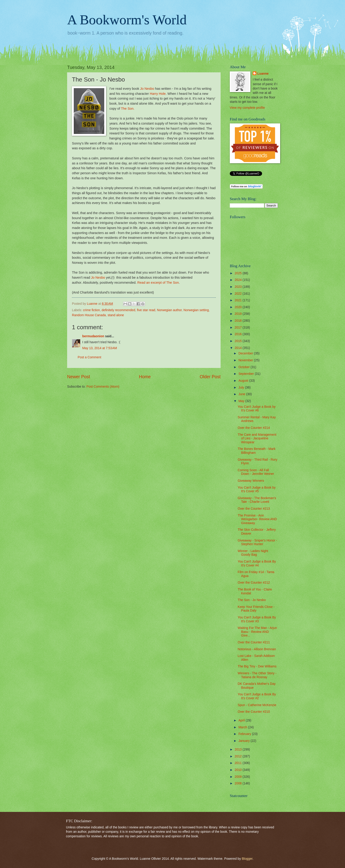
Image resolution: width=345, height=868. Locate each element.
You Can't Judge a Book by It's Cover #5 (257, 490)
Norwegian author (169, 310)
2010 (239, 770)
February (245, 734)
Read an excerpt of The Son (158, 283)
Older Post (210, 377)
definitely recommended (118, 310)
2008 (239, 783)
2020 (239, 307)
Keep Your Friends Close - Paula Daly (256, 609)
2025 (239, 273)
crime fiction (91, 310)
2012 (239, 756)
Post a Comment (89, 357)
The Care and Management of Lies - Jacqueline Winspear (257, 438)
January (245, 741)
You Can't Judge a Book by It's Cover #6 (257, 409)
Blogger (247, 859)
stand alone (116, 315)
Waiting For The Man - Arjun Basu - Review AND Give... (257, 632)
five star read (146, 310)
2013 (239, 750)
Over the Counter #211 (254, 642)
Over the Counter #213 (254, 509)
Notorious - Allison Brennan (257, 649)
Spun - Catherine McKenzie (257, 705)
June (242, 394)
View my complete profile (247, 108)
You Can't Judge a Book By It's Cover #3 (257, 619)
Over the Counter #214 (254, 428)
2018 (239, 321)
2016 (239, 334)
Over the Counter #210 (254, 712)
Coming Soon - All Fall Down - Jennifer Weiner (256, 472)
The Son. (128, 109)
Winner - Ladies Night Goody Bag (253, 553)
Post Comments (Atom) (103, 387)
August (244, 381)
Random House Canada (89, 315)
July (242, 388)
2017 (239, 328)
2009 (239, 777)
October (245, 367)
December (246, 353)
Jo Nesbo (147, 89)
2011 (239, 763)
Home (145, 377)
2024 (239, 280)
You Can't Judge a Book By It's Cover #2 (257, 696)
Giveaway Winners (251, 481)
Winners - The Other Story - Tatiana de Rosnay (257, 675)
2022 (239, 294)
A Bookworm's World (127, 20)
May (242, 401)
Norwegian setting (196, 310)
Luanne (263, 74)
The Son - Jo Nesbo (252, 600)
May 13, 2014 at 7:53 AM (100, 348)
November (246, 360)
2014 (239, 348)
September (247, 374)
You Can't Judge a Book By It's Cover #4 (257, 563)
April (242, 720)
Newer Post (79, 377)
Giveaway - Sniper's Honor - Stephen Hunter (257, 542)
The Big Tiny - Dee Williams (257, 666)
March (243, 727)
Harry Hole (158, 94)
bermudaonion (93, 336)
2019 (239, 314)
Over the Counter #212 (254, 583)
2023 (239, 287)
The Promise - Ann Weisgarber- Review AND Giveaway (257, 519)
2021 (239, 300)
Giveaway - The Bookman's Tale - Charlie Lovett (257, 500)
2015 (239, 341)
